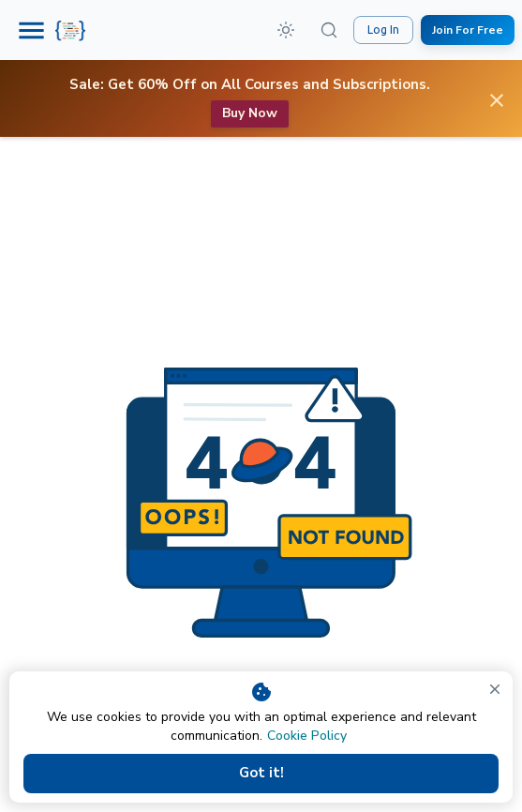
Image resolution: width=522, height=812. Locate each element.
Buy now (250, 114)
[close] (495, 689)
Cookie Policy (307, 736)
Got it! (261, 774)
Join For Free (468, 30)
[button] (286, 30)
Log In (383, 30)
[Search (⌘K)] (329, 30)
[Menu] (31, 30)
